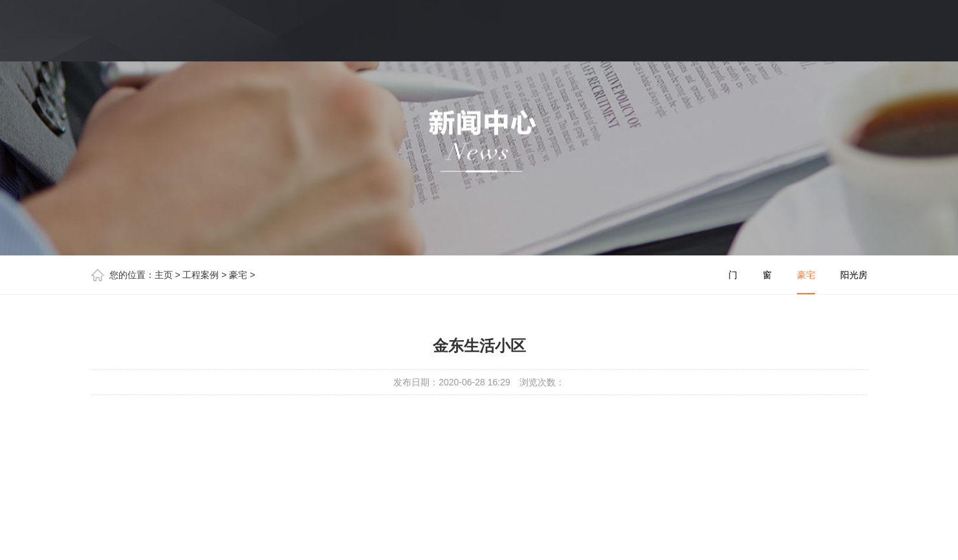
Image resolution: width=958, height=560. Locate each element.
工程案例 (201, 275)
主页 (164, 275)
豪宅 (238, 275)
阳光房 (854, 275)
